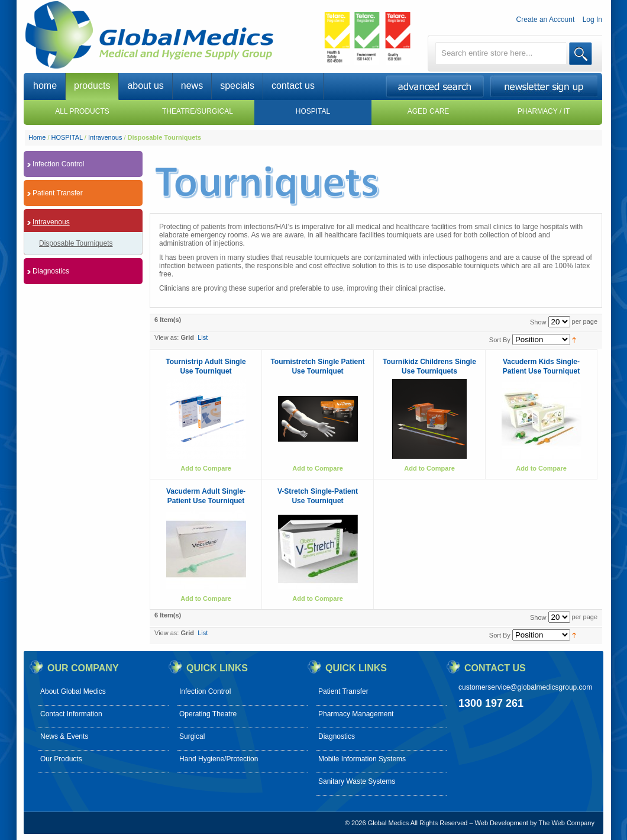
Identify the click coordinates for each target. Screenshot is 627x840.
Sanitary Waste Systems (357, 781)
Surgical (192, 736)
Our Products (61, 759)
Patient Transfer (343, 691)
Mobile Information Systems (362, 759)
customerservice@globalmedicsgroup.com (525, 687)
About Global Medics (73, 691)
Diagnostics (337, 736)
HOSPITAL (67, 137)
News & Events (64, 736)
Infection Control (205, 691)
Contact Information (71, 714)
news (192, 86)
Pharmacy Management (356, 714)
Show (538, 322)
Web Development (502, 823)
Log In (592, 20)
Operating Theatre (208, 714)
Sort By (500, 340)
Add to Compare (206, 468)
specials (237, 86)
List (203, 337)
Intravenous (105, 137)
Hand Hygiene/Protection (219, 759)
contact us (293, 86)
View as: (167, 337)
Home (37, 137)
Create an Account (546, 20)
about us (145, 86)
